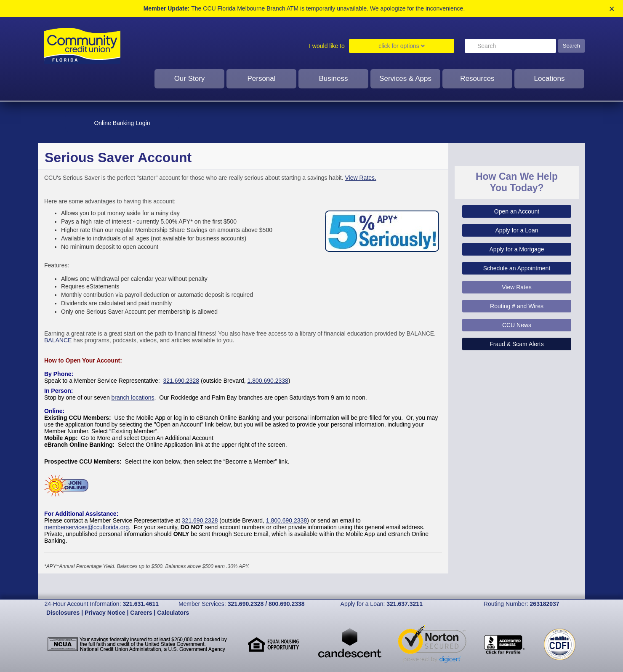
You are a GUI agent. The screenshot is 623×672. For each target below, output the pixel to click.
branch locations (133, 397)
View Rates (517, 287)
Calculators (173, 613)
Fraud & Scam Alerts (517, 344)
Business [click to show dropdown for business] (334, 79)
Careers (141, 613)
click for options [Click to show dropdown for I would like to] (401, 46)
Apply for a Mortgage (517, 249)
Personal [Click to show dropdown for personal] (261, 79)
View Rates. (361, 178)
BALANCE (58, 340)
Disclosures (63, 613)
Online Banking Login (122, 123)
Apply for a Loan (517, 230)
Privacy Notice (105, 613)
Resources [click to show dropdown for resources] (477, 79)
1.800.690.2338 (268, 381)
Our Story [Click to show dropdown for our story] (190, 79)
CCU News (517, 325)
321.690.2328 (181, 381)
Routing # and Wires (517, 306)
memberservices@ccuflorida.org (87, 527)
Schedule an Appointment (517, 268)
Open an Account (517, 211)
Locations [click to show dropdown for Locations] (550, 79)
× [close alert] (612, 9)
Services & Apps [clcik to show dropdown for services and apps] (405, 79)
